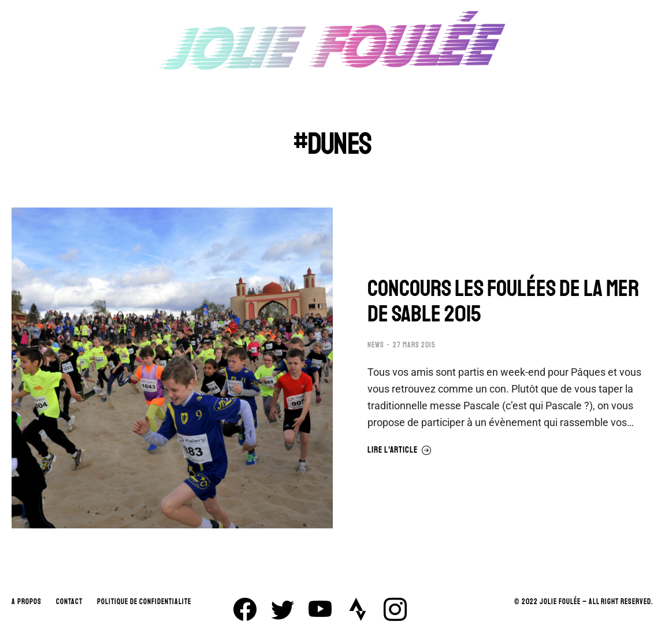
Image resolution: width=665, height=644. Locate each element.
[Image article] (172, 368)
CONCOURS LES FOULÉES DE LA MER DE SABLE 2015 (503, 301)
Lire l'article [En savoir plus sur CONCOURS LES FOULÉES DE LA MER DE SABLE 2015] (400, 450)
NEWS (376, 345)
